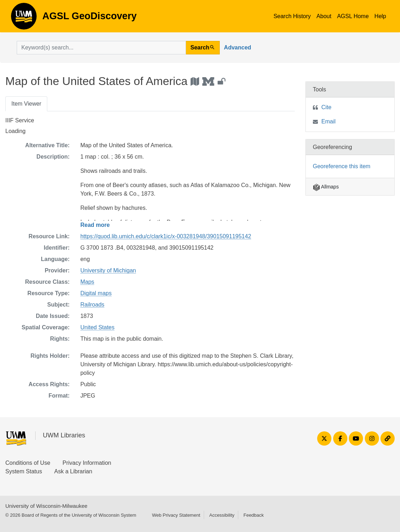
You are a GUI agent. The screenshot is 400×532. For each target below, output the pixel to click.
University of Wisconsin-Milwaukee (46, 506)
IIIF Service (20, 120)
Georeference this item (342, 166)
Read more (95, 225)
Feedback (254, 515)
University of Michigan (108, 270)
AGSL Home (353, 16)
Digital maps (96, 293)
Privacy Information (87, 463)
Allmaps (326, 187)
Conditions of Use (28, 463)
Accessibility (222, 515)
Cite (326, 107)
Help (380, 16)
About (324, 16)
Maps (87, 282)
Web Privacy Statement (176, 515)
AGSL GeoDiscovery (24, 18)
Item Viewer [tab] (26, 104)
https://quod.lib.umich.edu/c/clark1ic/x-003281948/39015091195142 (166, 236)
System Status (24, 471)
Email (329, 121)
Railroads (92, 305)
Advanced (238, 47)
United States (97, 327)
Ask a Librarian (73, 471)
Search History (292, 16)
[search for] (101, 48)
